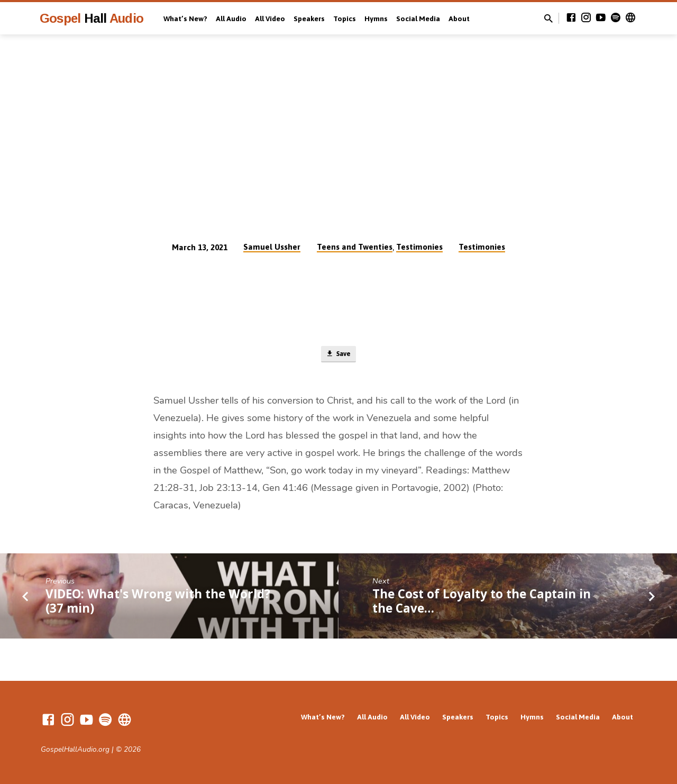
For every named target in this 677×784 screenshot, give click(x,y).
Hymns (376, 19)
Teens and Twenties (355, 247)
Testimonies (419, 247)
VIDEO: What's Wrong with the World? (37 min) (158, 604)
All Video (270, 19)
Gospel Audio (92, 18)
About (459, 19)
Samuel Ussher (272, 247)
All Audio (231, 19)
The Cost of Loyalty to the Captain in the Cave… (482, 604)
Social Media (418, 19)
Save (338, 355)
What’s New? (185, 19)
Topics (345, 19)
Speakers (309, 19)
